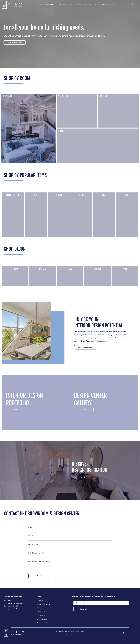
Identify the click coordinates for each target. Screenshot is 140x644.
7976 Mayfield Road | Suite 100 (13, 603)
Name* (31, 527)
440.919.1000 (8, 601)
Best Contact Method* (36, 553)
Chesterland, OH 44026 (11, 606)
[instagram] (132, 5)
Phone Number (34, 544)
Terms (72, 635)
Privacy (68, 635)
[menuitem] (42, 5)
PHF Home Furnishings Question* (40, 562)
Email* (31, 536)
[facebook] (136, 5)
